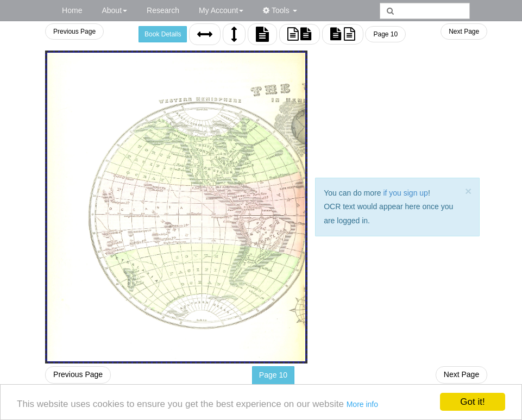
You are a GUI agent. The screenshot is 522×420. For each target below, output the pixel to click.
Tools (280, 10)
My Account (221, 10)
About (114, 10)
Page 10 (389, 34)
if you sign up (412, 193)
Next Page (464, 32)
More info (362, 404)
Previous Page (80, 32)
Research (163, 10)
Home (72, 10)
